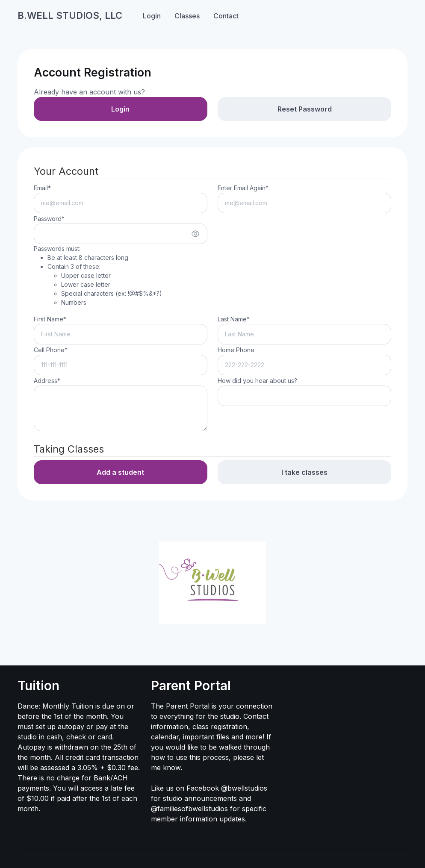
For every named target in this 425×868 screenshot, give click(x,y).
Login (152, 16)
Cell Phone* (51, 350)
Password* (49, 219)
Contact (226, 16)
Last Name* (234, 319)
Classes (187, 16)
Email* (42, 188)
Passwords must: (98, 276)
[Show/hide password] (195, 234)
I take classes (304, 472)
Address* (47, 381)
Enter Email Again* (243, 188)
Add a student (120, 472)
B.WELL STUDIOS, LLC (70, 15)
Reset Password (305, 109)
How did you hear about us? (257, 381)
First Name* (50, 319)
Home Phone (236, 350)
